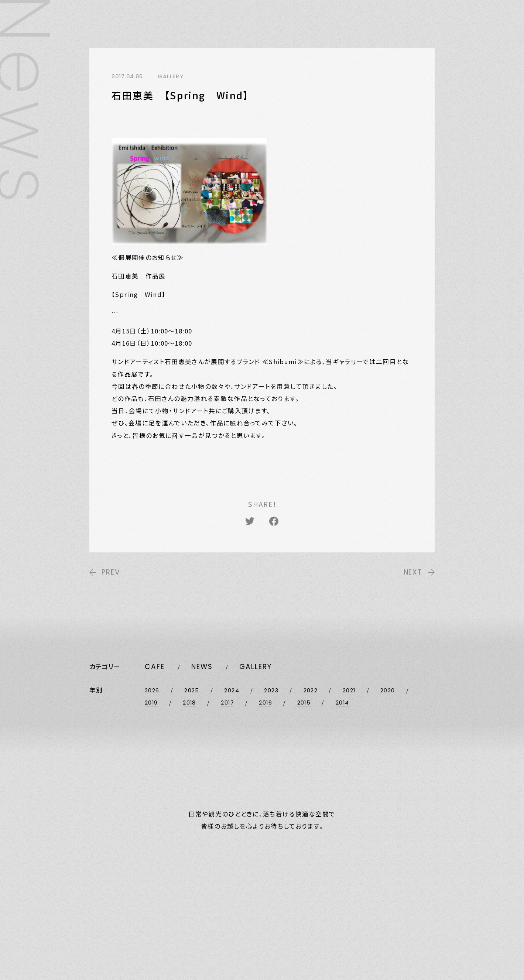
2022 (311, 691)
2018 (189, 703)
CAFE (155, 667)
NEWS (202, 667)
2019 (151, 703)
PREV (105, 572)
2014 (343, 703)
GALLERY (256, 667)
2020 (388, 691)
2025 (192, 691)
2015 (304, 703)
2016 (266, 703)
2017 (227, 703)
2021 (349, 691)
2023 (271, 691)
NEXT (419, 572)
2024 (232, 691)
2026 (152, 691)
